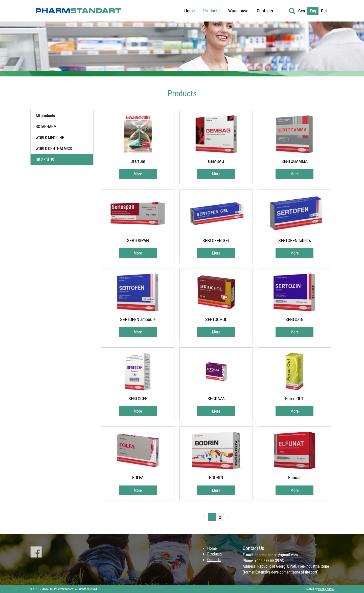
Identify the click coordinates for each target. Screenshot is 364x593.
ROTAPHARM (46, 126)
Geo (302, 11)
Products (214, 554)
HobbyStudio (326, 589)
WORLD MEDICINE (50, 137)
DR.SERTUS (45, 160)
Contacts (214, 559)
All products (45, 115)
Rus (324, 11)
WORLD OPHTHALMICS (54, 148)
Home (212, 548)
